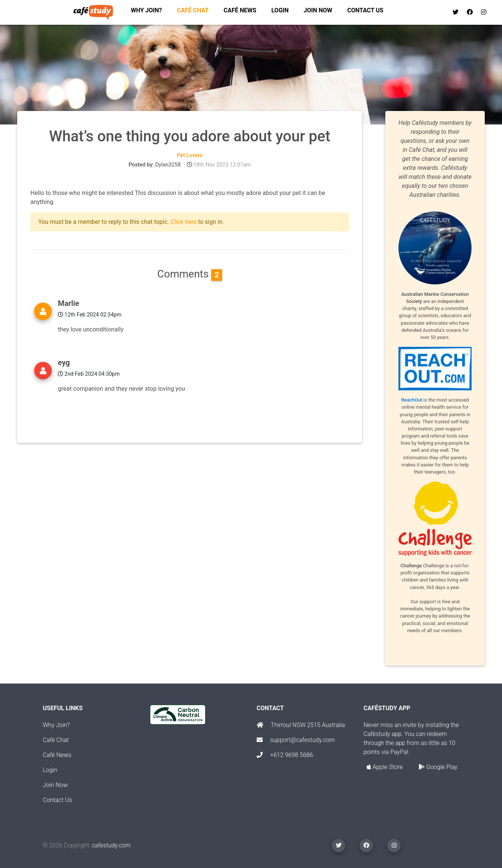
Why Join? (56, 725)
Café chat (193, 12)
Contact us (365, 12)
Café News (240, 12)
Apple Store (385, 767)
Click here (183, 222)
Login (280, 12)
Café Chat (56, 740)
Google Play (438, 767)
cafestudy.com (111, 845)
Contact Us (57, 800)
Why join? (147, 12)
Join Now (55, 785)
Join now (318, 12)
